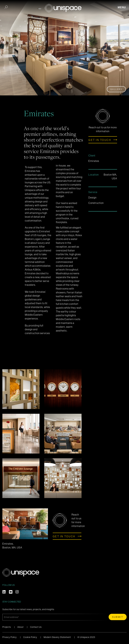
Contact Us (36, 627)
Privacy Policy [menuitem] (10, 637)
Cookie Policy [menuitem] (30, 637)
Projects (7, 627)
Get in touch (100, 140)
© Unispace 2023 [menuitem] (86, 637)
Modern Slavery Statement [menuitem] (57, 637)
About (20, 627)
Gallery (116, 89)
